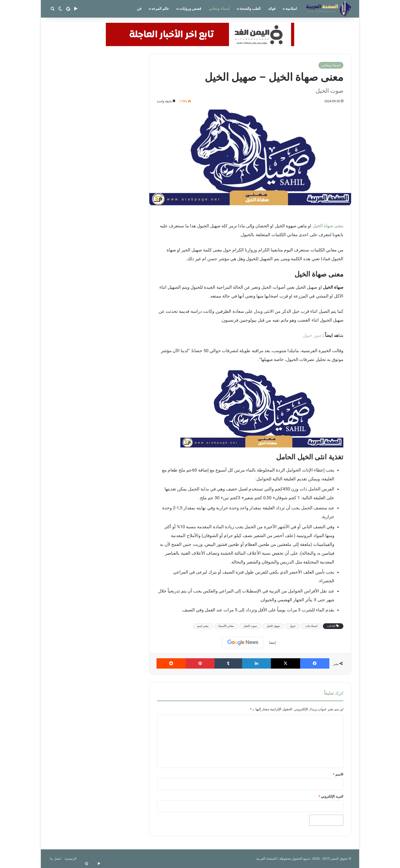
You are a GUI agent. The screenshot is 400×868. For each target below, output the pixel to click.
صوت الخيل (250, 626)
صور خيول (312, 335)
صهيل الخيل (273, 626)
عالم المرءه (160, 9)
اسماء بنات (312, 626)
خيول (293, 626)
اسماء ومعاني (219, 9)
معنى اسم (203, 626)
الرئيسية (71, 859)
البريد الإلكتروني (331, 796)
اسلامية (291, 9)
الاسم (338, 774)
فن (139, 9)
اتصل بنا (56, 859)
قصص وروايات (190, 9)
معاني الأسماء (226, 626)
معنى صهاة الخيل (328, 226)
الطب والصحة (250, 9)
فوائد (272, 9)
